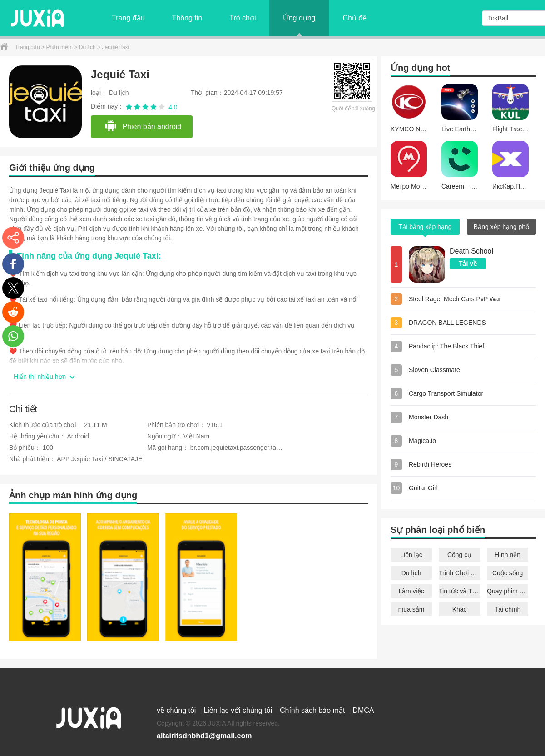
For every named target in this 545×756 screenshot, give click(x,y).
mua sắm (411, 609)
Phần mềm (60, 47)
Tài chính (508, 609)
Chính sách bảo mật (313, 710)
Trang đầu (128, 18)
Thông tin (187, 18)
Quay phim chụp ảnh (508, 591)
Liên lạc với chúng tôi (239, 710)
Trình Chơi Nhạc (459, 573)
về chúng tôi (177, 710)
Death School (471, 251)
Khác (460, 609)
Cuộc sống (508, 573)
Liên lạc (411, 555)
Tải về (468, 264)
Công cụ (459, 555)
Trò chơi (243, 18)
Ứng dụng (299, 18)
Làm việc (411, 591)
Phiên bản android (143, 126)
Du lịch (88, 47)
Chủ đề (354, 18)
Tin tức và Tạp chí (459, 591)
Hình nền (508, 555)
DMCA (363, 710)
